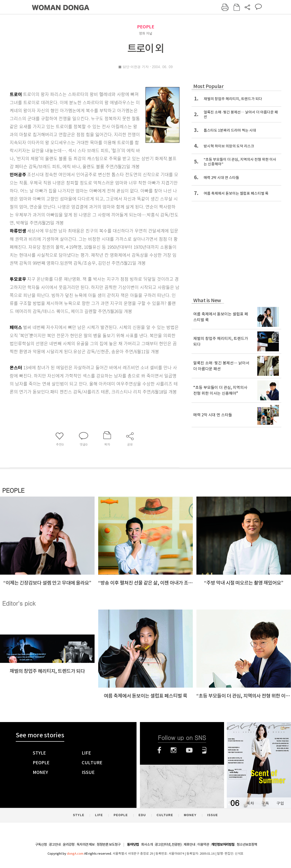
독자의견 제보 (86, 844)
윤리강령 (69, 844)
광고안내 (55, 844)
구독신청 (41, 844)
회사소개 (147, 844)
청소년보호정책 (247, 844)
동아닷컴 (133, 845)
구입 (280, 803)
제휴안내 (189, 844)
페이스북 (159, 750)
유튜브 (189, 750)
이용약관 (203, 844)
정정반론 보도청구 (109, 844)
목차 (250, 803)
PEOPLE (146, 27)
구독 (265, 803)
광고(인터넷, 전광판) (168, 844)
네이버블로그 (204, 750)
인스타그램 (174, 750)
